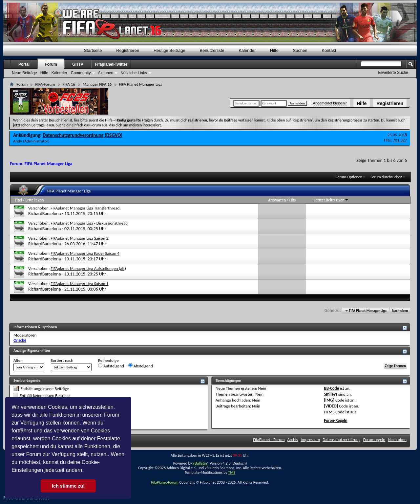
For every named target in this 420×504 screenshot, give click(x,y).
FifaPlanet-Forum (165, 482)
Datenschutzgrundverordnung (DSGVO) (83, 135)
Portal (24, 64)
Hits (293, 200)
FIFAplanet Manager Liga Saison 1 (79, 284)
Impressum (311, 439)
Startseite (93, 50)
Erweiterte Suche (393, 73)
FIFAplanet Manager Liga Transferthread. (85, 208)
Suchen (300, 50)
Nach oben (400, 311)
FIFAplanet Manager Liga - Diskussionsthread (89, 223)
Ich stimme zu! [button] (68, 486)
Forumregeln (374, 439)
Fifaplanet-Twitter (111, 64)
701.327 (400, 140)
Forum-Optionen (349, 177)
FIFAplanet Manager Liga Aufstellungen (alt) (88, 268)
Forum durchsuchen (386, 177)
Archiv (293, 439)
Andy (18, 141)
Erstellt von (34, 200)
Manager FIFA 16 (97, 84)
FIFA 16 (69, 84)
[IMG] (329, 400)
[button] (86, 471)
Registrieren (390, 103)
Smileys (331, 394)
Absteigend (141, 366)
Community (81, 73)
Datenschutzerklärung (342, 439)
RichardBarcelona (44, 214)
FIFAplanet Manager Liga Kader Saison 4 (85, 253)
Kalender (247, 50)
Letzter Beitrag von (331, 200)
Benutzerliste (212, 50)
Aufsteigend (111, 366)
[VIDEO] (331, 406)
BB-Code (331, 388)
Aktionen (105, 73)
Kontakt (329, 50)
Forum (51, 64)
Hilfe (362, 103)
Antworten (277, 200)
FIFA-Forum (45, 84)
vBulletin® (201, 463)
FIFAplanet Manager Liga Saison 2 (79, 238)
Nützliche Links (134, 73)
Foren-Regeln (336, 420)
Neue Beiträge (24, 73)
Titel (18, 200)
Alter (18, 360)
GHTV (78, 64)
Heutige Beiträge (169, 50)
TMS (232, 472)
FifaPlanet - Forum (269, 439)
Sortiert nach (62, 360)
